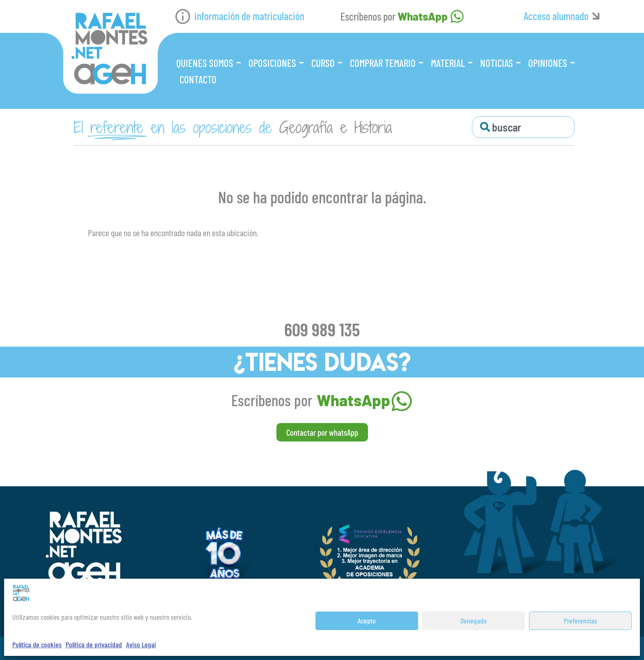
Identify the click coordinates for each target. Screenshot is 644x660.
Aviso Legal (141, 644)
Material (448, 63)
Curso (323, 63)
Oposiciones (272, 63)
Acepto (367, 621)
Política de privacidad (94, 644)
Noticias (497, 63)
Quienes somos (205, 63)
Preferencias (581, 621)
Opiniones (548, 63)
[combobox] (523, 127)
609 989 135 (322, 329)
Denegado (474, 621)
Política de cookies (37, 644)
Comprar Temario (383, 63)
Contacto (198, 79)
